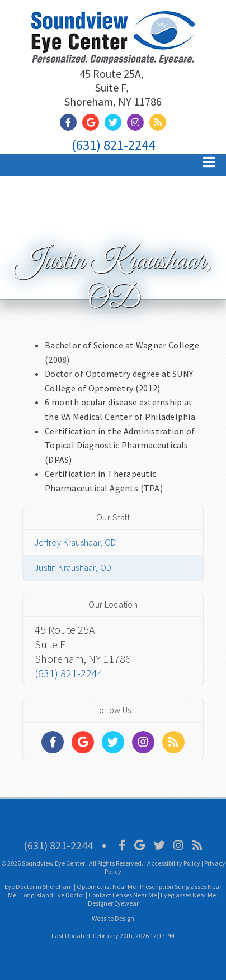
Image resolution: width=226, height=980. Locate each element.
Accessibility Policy (174, 863)
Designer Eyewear (113, 903)
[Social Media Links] (53, 742)
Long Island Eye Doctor (52, 895)
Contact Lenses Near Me (123, 895)
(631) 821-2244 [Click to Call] (113, 145)
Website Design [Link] (113, 918)
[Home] (113, 50)
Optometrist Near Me (106, 886)
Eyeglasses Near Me (188, 895)
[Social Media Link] (71, 123)
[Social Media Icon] (122, 845)
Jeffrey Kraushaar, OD (75, 542)
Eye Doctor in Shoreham (39, 886)
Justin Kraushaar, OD (73, 567)
